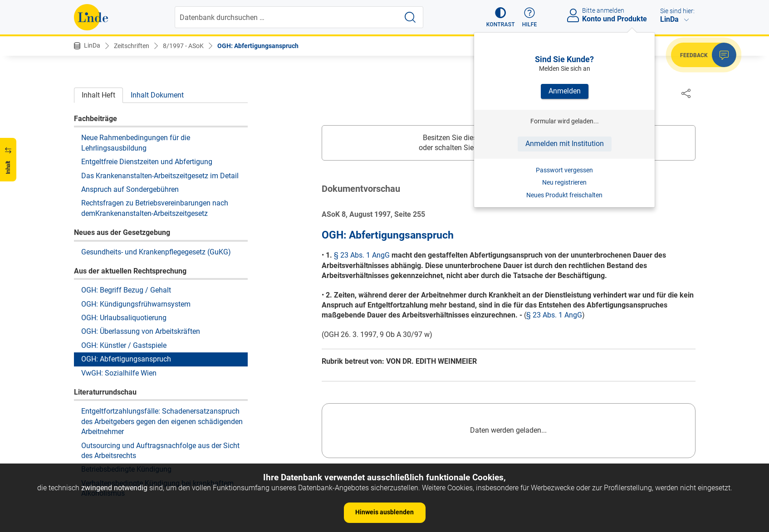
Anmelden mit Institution (565, 144)
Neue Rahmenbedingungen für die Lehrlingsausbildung (136, 143)
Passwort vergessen (564, 170)
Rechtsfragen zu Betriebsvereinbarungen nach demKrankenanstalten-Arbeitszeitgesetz (155, 208)
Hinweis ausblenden (384, 512)
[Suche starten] (410, 17)
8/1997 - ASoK (183, 46)
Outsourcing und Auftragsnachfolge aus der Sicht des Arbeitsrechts (160, 451)
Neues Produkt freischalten (564, 195)
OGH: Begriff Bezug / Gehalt (126, 290)
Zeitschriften (132, 46)
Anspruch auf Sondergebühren (130, 189)
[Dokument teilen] (686, 93)
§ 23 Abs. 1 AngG (362, 256)
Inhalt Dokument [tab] (157, 95)
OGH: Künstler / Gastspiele (124, 345)
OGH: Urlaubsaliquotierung (124, 318)
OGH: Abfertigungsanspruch (258, 46)
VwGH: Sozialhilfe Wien (119, 373)
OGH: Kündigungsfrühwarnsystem (136, 304)
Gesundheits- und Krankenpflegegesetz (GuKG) (156, 252)
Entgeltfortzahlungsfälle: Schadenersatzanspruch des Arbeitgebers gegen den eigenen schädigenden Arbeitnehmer (162, 421)
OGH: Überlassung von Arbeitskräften (141, 331)
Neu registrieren (564, 182)
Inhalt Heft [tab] (98, 95)
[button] (501, 17)
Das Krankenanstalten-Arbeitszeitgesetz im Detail (160, 176)
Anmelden (565, 91)
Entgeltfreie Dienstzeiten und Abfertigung (147, 162)
